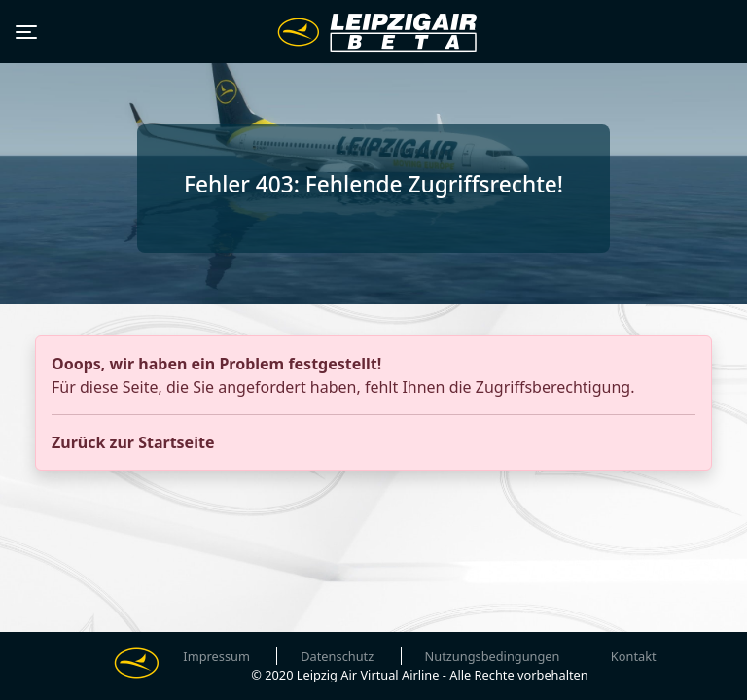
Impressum (216, 656)
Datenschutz (337, 656)
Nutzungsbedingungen (493, 656)
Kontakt (634, 656)
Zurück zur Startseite (133, 442)
